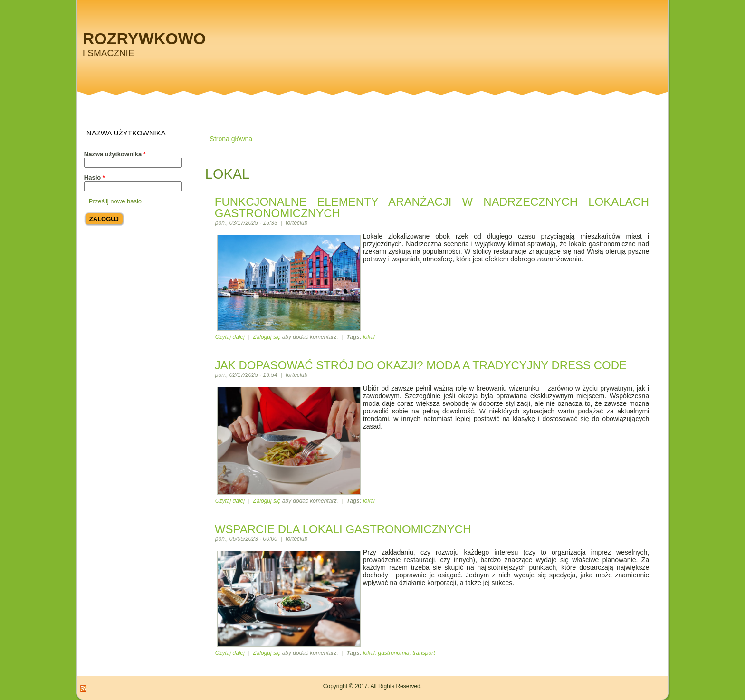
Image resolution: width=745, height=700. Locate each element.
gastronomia (393, 653)
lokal (369, 337)
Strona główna (231, 139)
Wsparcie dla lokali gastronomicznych (343, 529)
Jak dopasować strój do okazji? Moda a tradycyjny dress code (421, 365)
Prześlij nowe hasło (115, 201)
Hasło (95, 177)
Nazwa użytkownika (115, 154)
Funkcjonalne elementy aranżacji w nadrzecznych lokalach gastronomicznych (432, 207)
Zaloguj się (267, 337)
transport (424, 653)
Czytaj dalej (230, 337)
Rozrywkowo (144, 38)
